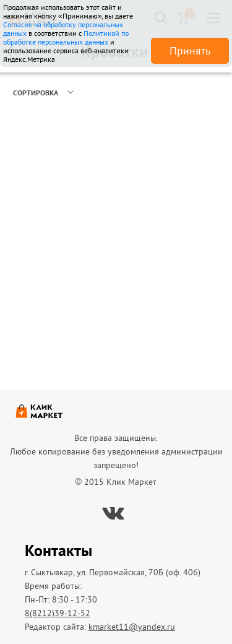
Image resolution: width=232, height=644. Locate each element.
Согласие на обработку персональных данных (63, 29)
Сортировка (36, 93)
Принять (190, 50)
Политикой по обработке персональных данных (66, 37)
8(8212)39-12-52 (58, 613)
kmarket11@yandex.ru (132, 627)
